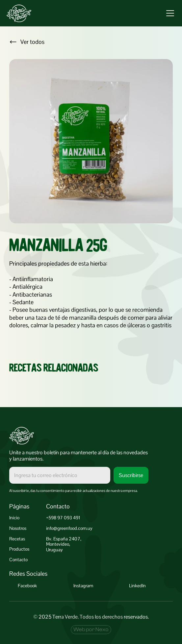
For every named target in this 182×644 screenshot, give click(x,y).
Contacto (18, 560)
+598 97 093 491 (63, 518)
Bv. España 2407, (64, 539)
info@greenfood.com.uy (69, 528)
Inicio (14, 518)
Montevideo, (58, 544)
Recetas (17, 539)
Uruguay (54, 550)
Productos (19, 549)
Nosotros (18, 528)
